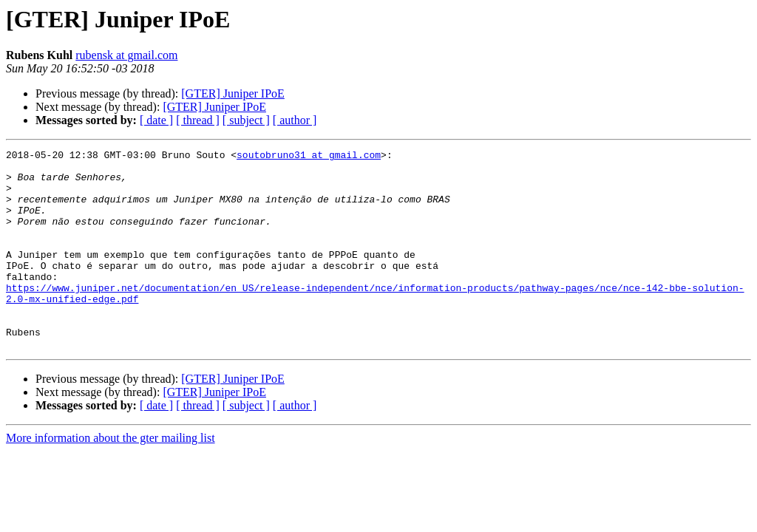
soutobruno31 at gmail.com (309, 157)
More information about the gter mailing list (111, 478)
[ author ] (295, 120)
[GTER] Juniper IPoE (233, 93)
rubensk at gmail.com (126, 55)
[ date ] (156, 120)
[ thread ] (198, 120)
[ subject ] (246, 120)
